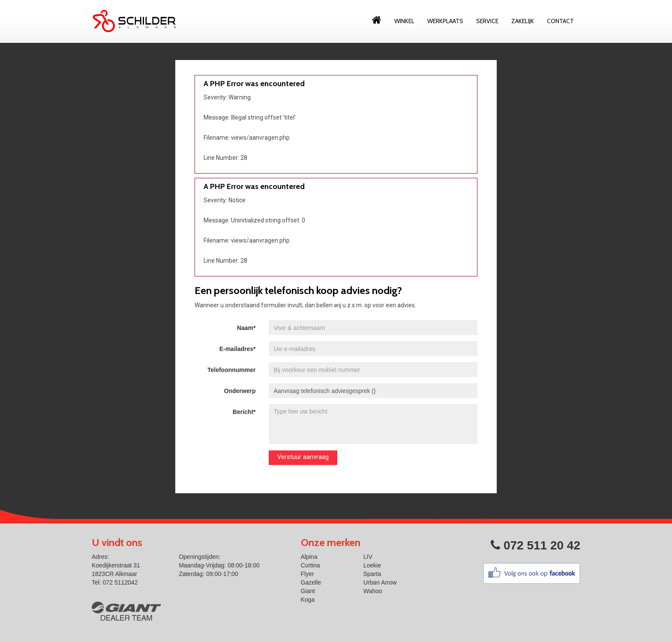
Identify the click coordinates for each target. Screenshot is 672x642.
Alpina (309, 557)
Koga (308, 600)
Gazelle (311, 582)
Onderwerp (240, 391)
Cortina (310, 565)
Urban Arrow (380, 582)
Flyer (307, 574)
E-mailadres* (238, 349)
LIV (368, 557)
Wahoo (373, 591)
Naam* (246, 328)
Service (487, 21)
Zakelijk (523, 21)
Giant (308, 591)
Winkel (404, 21)
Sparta (372, 574)
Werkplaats (445, 21)
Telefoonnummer (232, 370)
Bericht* (244, 412)
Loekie (372, 565)
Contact (560, 21)
